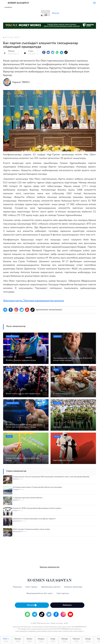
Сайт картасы (63, 593)
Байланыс (67, 605)
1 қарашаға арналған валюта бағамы (28, 498)
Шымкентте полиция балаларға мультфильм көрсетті (34, 519)
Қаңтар (18, 640)
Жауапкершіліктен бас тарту (40, 593)
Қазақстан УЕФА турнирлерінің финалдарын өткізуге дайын (37, 508)
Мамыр (65, 640)
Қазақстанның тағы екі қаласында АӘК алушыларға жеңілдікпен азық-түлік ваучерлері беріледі (51, 477)
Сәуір (53, 640)
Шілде (88, 640)
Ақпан (29, 640)
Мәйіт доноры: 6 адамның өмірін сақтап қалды (31, 529)
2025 (6, 640)
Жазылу (32, 605)
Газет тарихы (31, 587)
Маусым (76, 640)
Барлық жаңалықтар (50, 567)
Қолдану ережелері (73, 587)
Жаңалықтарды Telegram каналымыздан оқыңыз (34, 300)
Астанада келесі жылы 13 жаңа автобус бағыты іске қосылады (37, 487)
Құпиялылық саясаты (51, 587)
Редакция (17, 587)
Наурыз (41, 640)
